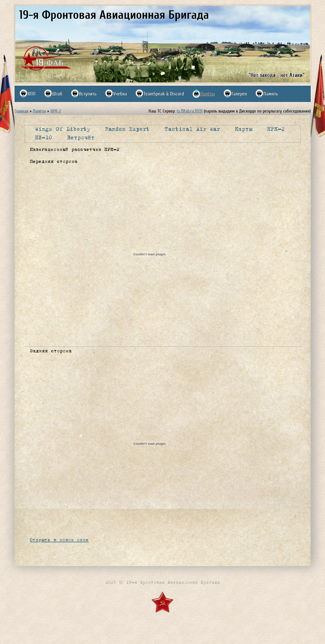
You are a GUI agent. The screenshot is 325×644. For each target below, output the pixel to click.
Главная (21, 111)
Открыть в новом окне (59, 540)
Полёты (208, 94)
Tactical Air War (192, 129)
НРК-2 (56, 111)
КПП (32, 94)
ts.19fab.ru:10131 (190, 111)
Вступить (88, 94)
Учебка (120, 94)
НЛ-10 (44, 138)
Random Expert (127, 129)
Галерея (239, 94)
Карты (244, 129)
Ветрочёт (81, 138)
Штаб (57, 94)
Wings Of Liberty (63, 129)
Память (271, 94)
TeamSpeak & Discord (164, 94)
